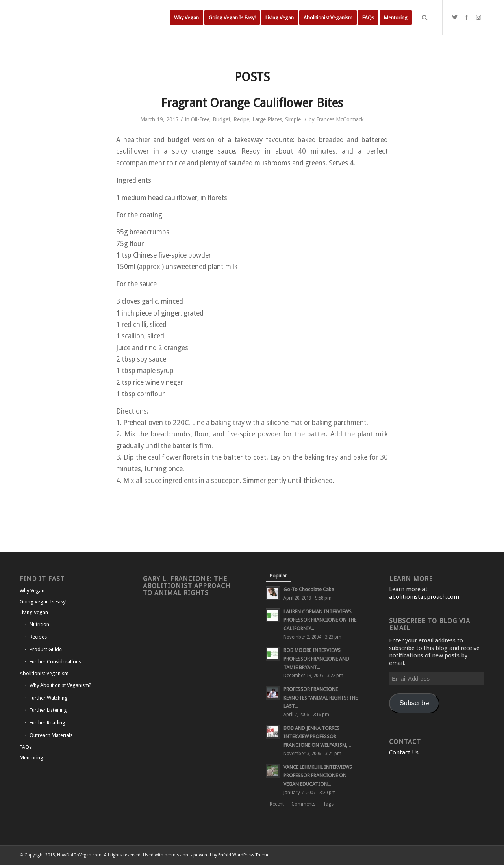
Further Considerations (55, 662)
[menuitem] (186, 18)
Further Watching (49, 698)
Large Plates (267, 119)
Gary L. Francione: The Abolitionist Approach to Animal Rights (187, 586)
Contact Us (404, 752)
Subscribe (414, 703)
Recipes (38, 637)
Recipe (241, 119)
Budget (221, 119)
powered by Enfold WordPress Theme (231, 855)
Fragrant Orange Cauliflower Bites (252, 103)
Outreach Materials (51, 735)
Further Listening (48, 710)
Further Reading (47, 723)
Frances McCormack (340, 119)
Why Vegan (32, 591)
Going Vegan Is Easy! (43, 602)
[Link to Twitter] (455, 17)
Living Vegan (34, 612)
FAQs (26, 747)
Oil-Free (200, 119)
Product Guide (46, 649)
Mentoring (31, 758)
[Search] (425, 18)
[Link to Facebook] (467, 17)
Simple (293, 119)
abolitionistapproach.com (424, 597)
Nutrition (39, 624)
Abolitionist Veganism (44, 673)
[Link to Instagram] (478, 17)
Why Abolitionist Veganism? (60, 685)
